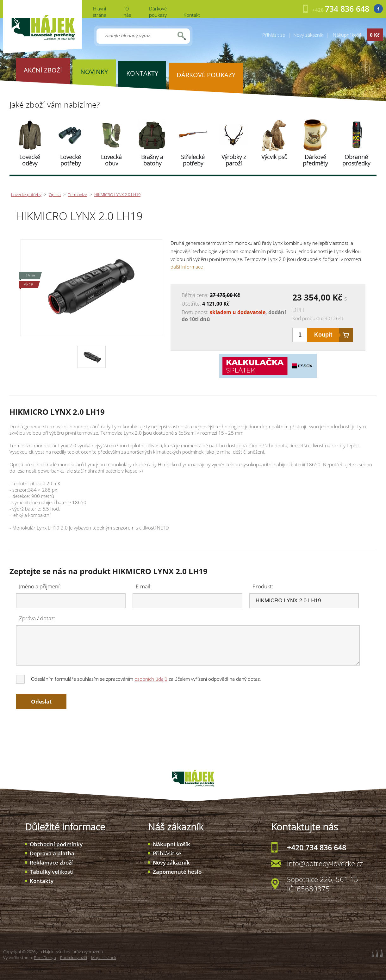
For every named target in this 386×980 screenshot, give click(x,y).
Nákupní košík (171, 844)
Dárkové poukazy (158, 12)
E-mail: (144, 586)
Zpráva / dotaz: (37, 618)
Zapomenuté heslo (177, 872)
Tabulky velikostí (52, 872)
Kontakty (42, 881)
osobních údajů (151, 679)
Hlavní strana (100, 12)
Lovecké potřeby (71, 160)
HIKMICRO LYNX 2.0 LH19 (117, 195)
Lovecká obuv (111, 160)
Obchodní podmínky (56, 844)
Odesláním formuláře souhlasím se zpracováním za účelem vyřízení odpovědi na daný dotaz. (139, 679)
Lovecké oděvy (30, 160)
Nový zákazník (308, 35)
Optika (55, 195)
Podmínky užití (74, 958)
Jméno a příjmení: (40, 586)
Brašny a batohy (152, 160)
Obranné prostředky (356, 160)
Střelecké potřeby (193, 160)
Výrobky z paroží (234, 160)
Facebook (378, 9)
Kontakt (192, 15)
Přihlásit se (274, 35)
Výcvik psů (274, 157)
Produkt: (263, 586)
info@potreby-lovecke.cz (325, 863)
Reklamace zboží (51, 862)
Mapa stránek (104, 958)
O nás (127, 12)
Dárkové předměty (315, 160)
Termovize (78, 195)
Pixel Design (45, 958)
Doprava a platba (52, 853)
